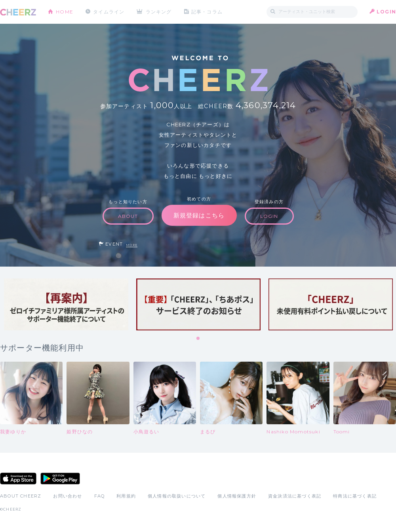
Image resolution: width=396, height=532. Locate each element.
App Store (18, 479)
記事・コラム (207, 12)
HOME (65, 12)
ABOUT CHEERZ (21, 496)
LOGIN (386, 12)
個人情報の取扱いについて (177, 496)
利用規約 (126, 496)
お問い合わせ (68, 496)
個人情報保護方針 (237, 496)
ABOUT (128, 216)
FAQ (100, 496)
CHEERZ (18, 12)
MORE (132, 245)
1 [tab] (198, 339)
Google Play (60, 479)
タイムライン (109, 12)
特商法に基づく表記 (355, 496)
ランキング (159, 12)
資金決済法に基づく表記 (295, 496)
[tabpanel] (66, 304)
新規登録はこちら (199, 215)
